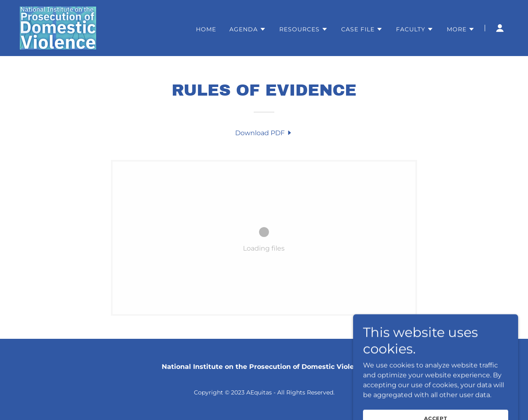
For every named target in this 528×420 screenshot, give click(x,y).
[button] (248, 29)
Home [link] (206, 29)
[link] (58, 27)
